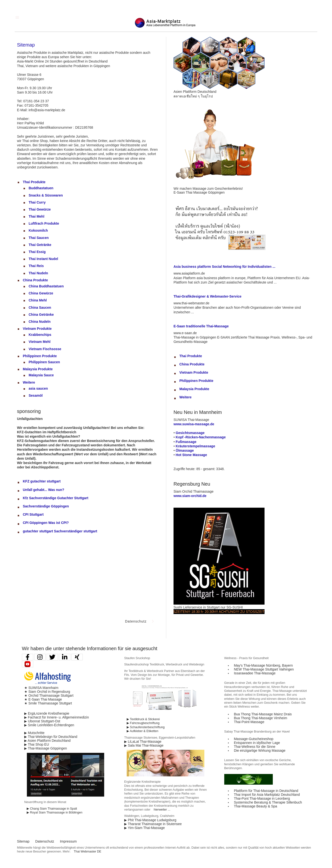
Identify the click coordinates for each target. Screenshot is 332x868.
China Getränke (41, 315)
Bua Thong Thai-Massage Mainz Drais (263, 714)
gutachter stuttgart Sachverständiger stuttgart (60, 531)
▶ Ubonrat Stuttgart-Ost (42, 721)
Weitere (29, 382)
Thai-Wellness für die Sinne (255, 747)
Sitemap (23, 841)
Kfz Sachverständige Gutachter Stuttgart (56, 498)
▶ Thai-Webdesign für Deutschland (51, 737)
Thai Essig (37, 252)
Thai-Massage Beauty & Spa (256, 806)
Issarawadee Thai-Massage (255, 673)
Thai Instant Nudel (43, 259)
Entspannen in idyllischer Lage (257, 743)
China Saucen (40, 308)
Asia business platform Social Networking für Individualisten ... (224, 267)
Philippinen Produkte (40, 356)
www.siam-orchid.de (190, 496)
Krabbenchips (40, 335)
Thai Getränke (40, 245)
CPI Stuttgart (33, 514)
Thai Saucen (39, 238)
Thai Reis (36, 266)
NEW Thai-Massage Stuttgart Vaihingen (264, 669)
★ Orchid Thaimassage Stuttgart (49, 695)
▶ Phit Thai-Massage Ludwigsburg (150, 820)
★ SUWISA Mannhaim (41, 688)
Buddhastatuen (41, 188)
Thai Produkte (34, 182)
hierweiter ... (162, 810)
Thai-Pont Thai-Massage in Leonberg (262, 798)
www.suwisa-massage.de (194, 424)
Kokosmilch (38, 230)
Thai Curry (37, 202)
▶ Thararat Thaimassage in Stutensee (153, 824)
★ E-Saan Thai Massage (43, 699)
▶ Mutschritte (34, 733)
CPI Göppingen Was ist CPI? (46, 523)
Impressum (68, 841)
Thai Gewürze (40, 209)
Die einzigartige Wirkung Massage (260, 750)
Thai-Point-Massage (249, 722)
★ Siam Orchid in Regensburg (47, 692)
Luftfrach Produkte (44, 223)
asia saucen (38, 388)
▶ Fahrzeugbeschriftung (143, 723)
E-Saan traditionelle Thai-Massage (201, 326)
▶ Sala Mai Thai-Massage (144, 745)
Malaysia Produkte (38, 369)
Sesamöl (36, 395)
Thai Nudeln (38, 273)
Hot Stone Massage (191, 455)
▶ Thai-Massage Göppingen (46, 748)
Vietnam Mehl (40, 342)
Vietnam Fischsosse (45, 349)
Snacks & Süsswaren (46, 195)
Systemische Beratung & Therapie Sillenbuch (268, 802)
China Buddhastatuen (46, 286)
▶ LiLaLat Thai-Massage (143, 742)
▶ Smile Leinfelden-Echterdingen (49, 725)
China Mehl (38, 300)
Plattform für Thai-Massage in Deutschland (266, 791)
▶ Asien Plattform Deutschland (47, 741)
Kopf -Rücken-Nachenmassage (201, 437)
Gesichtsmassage (190, 433)
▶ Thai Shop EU (37, 744)
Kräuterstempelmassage (195, 446)
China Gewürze (41, 293)
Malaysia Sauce (41, 375)
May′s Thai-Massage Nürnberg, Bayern (263, 665)
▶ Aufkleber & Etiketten (142, 731)
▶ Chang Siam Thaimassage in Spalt (52, 809)
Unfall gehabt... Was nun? (44, 490)
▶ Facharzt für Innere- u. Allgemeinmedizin (57, 717)
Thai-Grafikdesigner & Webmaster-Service (207, 296)
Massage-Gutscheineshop (254, 739)
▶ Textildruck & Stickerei (143, 719)
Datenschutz (45, 841)
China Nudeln (40, 322)
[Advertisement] (53, 573)
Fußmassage (186, 442)
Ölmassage (185, 450)
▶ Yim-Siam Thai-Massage (145, 828)
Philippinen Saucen (44, 362)
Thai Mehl (37, 216)
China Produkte (35, 280)
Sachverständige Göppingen (46, 506)
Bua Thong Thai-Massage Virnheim (261, 718)
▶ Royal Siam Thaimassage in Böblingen (55, 813)
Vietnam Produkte (37, 329)
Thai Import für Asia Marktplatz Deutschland (267, 795)
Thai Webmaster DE (87, 852)
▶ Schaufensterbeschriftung (146, 727)
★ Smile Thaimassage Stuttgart (48, 703)
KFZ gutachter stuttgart (42, 481)
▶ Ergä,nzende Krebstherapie (47, 713)
